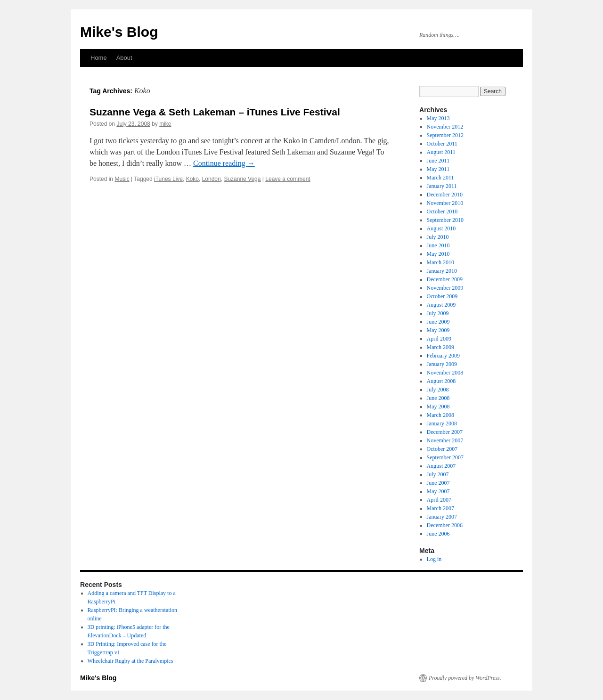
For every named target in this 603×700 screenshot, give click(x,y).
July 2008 (438, 390)
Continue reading (224, 163)
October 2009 (442, 296)
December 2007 (445, 432)
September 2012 (445, 135)
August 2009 (441, 305)
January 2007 (442, 517)
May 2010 (438, 254)
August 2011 (441, 152)
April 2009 (439, 339)
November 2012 (445, 127)
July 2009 (438, 313)
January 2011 (442, 186)
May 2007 (438, 491)
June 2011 (438, 161)
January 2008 (442, 423)
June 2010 (438, 245)
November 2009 (445, 288)
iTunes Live (168, 179)
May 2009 (438, 330)
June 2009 (438, 322)
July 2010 (438, 237)
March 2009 (440, 347)
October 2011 (442, 144)
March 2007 (440, 508)
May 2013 (438, 118)
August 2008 (441, 381)
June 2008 (438, 398)
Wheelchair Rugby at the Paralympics (130, 661)
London (212, 179)
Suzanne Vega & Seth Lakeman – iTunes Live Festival (215, 112)
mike (165, 124)
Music (122, 179)
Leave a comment (288, 179)
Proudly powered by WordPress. (465, 678)
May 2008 (438, 407)
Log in (434, 559)
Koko (192, 179)
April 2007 (439, 500)
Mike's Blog (119, 32)
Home (99, 58)
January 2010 (442, 271)
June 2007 (438, 483)
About (124, 58)
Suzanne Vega (242, 179)
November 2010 (445, 203)
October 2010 (442, 212)
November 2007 (445, 440)
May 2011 (438, 169)
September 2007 (445, 457)
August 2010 (441, 228)
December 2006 (445, 525)
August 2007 (441, 466)
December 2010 (445, 195)
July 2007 (438, 474)
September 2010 (445, 220)
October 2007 (442, 449)
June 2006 (438, 534)
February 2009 (443, 356)
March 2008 (440, 415)
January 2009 (442, 364)
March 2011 (440, 178)
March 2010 (440, 262)
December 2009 (445, 279)
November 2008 (445, 373)
